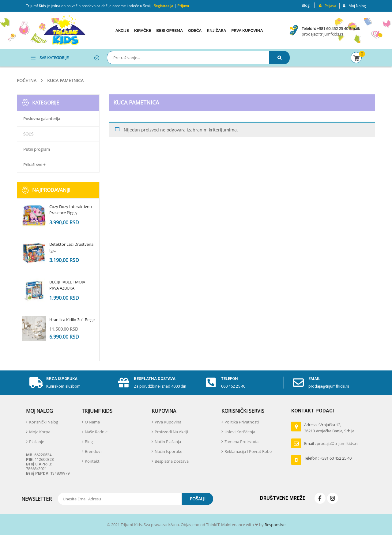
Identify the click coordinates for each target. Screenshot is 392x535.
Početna (27, 80)
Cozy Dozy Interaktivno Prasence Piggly (71, 210)
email (314, 379)
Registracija (163, 6)
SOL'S (28, 134)
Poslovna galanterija (42, 119)
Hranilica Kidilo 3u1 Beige (72, 320)
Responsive (275, 525)
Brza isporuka (62, 379)
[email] (298, 383)
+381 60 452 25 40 (332, 28)
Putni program (37, 149)
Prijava (183, 6)
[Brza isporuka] (36, 383)
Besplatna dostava (155, 379)
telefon (230, 379)
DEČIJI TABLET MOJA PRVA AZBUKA (67, 285)
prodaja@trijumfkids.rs (322, 34)
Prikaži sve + (34, 165)
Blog (306, 5)
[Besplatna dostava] (124, 383)
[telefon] (211, 383)
